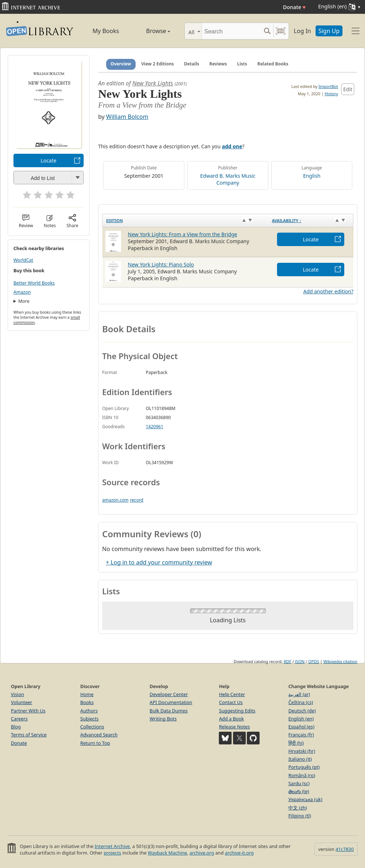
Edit (348, 89)
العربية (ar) (299, 694)
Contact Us (231, 702)
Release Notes (234, 727)
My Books (106, 31)
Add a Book (231, 719)
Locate (49, 160)
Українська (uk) (305, 799)
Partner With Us (28, 711)
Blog (16, 727)
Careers (19, 719)
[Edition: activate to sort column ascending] (185, 220)
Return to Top (95, 743)
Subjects (89, 719)
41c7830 (345, 849)
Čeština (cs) (301, 702)
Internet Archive (112, 846)
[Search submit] (267, 31)
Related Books (273, 64)
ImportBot (328, 86)
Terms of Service (29, 735)
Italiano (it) (300, 759)
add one (232, 146)
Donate (294, 7)
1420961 (155, 427)
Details (192, 64)
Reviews (218, 64)
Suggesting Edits (237, 711)
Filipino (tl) (300, 816)
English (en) (301, 719)
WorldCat (23, 260)
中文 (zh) (298, 808)
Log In (302, 31)
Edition (115, 220)
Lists (242, 64)
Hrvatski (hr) (302, 751)
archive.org (202, 853)
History (331, 94)
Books (87, 702)
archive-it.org (239, 853)
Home (87, 694)
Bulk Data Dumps (169, 711)
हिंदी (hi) (296, 743)
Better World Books (34, 283)
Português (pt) (304, 767)
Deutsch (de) (302, 711)
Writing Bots (163, 719)
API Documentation (171, 702)
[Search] (231, 31)
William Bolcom (127, 117)
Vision (17, 694)
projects (112, 853)
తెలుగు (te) (299, 791)
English (312, 176)
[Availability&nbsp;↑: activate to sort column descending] (311, 220)
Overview (121, 64)
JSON (300, 661)
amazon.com (115, 500)
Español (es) (301, 727)
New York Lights (153, 83)
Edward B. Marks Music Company (228, 179)
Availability (287, 220)
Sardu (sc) (299, 783)
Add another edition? (328, 291)
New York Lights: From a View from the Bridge (183, 234)
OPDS (314, 661)
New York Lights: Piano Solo (161, 264)
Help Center (232, 694)
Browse (151, 31)
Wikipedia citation (340, 661)
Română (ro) (302, 775)
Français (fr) (301, 735)
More (24, 301)
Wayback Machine (168, 853)
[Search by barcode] (281, 31)
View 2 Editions (158, 64)
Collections (92, 727)
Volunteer (22, 702)
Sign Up (329, 31)
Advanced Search (99, 735)
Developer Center (169, 694)
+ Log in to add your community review (159, 562)
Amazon (22, 292)
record (137, 500)
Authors (89, 711)
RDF (287, 661)
